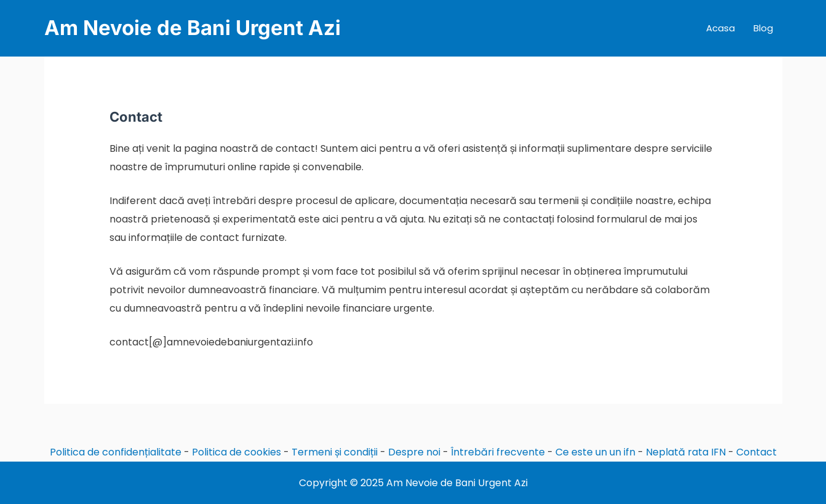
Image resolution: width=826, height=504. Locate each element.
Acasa (721, 28)
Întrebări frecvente (498, 452)
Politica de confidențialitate (116, 452)
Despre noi (414, 452)
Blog (763, 28)
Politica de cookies (236, 452)
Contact (757, 452)
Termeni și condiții (335, 452)
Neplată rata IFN (686, 452)
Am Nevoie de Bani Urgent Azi (193, 28)
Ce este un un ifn (595, 452)
